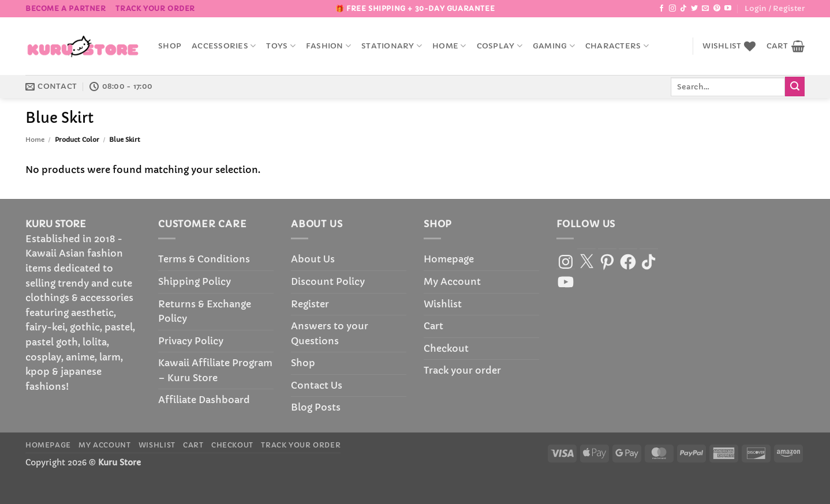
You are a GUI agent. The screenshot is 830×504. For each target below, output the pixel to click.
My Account (452, 281)
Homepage (449, 259)
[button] (775, 9)
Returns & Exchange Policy (205, 311)
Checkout (446, 348)
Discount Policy (328, 281)
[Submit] (795, 86)
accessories (224, 46)
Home (449, 46)
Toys (281, 46)
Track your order (155, 8)
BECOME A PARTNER (66, 8)
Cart (433, 326)
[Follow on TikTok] (683, 9)
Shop (170, 46)
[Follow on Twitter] (694, 9)
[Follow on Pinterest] (717, 9)
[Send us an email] (705, 9)
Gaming (554, 46)
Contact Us (317, 385)
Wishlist (443, 304)
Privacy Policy (191, 341)
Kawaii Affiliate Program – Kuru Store (215, 370)
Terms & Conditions (204, 259)
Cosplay (500, 46)
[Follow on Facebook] (661, 9)
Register (310, 304)
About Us (313, 259)
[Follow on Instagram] (672, 9)
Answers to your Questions (330, 333)
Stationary (392, 46)
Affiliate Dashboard (204, 400)
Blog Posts (316, 407)
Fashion (328, 46)
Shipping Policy (195, 281)
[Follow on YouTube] (728, 9)
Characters (617, 46)
